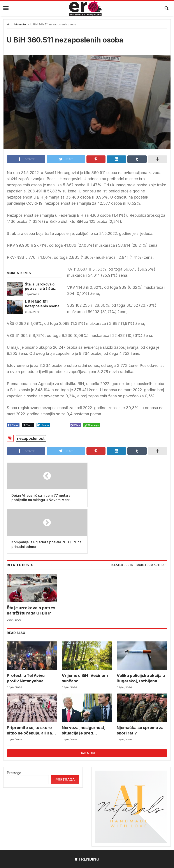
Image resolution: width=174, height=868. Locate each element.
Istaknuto (20, 24)
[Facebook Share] (13, 425)
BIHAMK (136, 828)
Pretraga (14, 726)
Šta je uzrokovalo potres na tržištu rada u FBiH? (40, 287)
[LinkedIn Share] (43, 425)
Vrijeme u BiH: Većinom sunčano (85, 631)
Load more (87, 706)
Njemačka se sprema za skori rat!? (140, 684)
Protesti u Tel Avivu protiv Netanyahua (26, 631)
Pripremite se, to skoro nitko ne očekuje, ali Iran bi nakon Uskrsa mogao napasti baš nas (31, 684)
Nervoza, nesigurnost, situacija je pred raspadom (84, 684)
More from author (151, 518)
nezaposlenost (31, 438)
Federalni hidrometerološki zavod (55, 828)
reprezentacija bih (106, 828)
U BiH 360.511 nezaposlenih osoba (42, 304)
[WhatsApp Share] (92, 425)
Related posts (122, 518)
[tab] (122, 519)
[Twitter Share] (28, 425)
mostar (13, 828)
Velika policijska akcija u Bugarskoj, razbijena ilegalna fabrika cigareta (141, 632)
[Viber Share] (75, 425)
